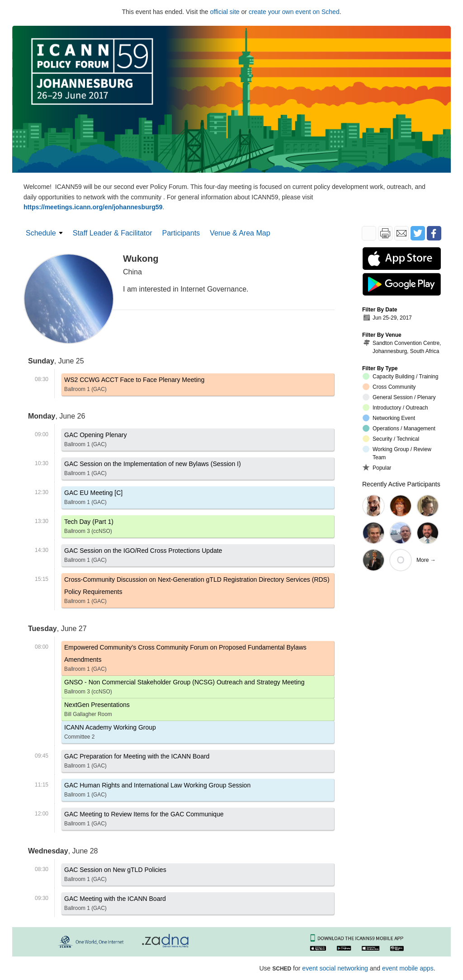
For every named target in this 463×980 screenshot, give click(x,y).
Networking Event (389, 418)
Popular (377, 467)
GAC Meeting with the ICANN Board (115, 905)
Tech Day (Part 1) (89, 528)
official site (225, 12)
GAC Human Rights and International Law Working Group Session (157, 791)
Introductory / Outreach (395, 408)
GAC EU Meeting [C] (93, 499)
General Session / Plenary (399, 397)
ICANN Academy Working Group (110, 733)
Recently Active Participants (401, 484)
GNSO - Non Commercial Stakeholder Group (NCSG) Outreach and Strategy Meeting (184, 688)
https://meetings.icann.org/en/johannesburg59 (93, 207)
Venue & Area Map (240, 233)
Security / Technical (391, 439)
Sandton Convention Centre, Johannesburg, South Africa (402, 347)
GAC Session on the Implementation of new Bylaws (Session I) (153, 470)
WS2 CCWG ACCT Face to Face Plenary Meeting (134, 386)
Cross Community (389, 387)
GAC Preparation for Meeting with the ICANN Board (137, 762)
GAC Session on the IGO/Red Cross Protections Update (143, 557)
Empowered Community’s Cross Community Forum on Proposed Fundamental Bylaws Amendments (198, 660)
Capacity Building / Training (400, 376)
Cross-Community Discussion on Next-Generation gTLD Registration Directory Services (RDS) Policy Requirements (198, 592)
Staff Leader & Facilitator (113, 233)
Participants (181, 233)
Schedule (41, 233)
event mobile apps (408, 968)
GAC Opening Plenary (96, 441)
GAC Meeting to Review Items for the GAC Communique (144, 820)
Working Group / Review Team (397, 453)
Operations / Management (399, 428)
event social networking (335, 968)
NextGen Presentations (97, 711)
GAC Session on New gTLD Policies (115, 876)
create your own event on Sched (294, 12)
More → (426, 560)
